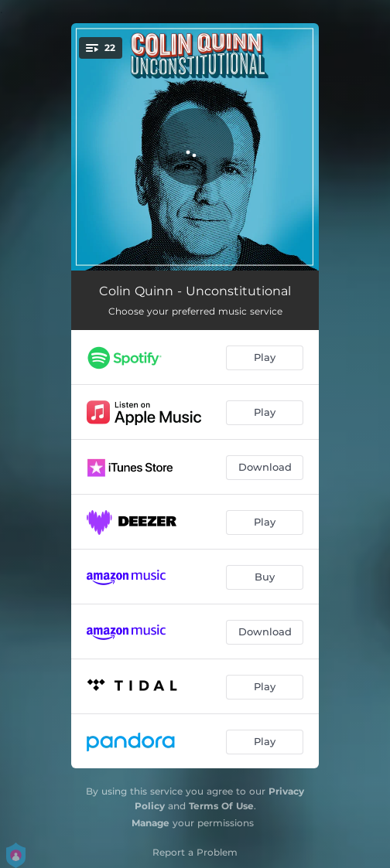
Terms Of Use (221, 806)
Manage (151, 823)
